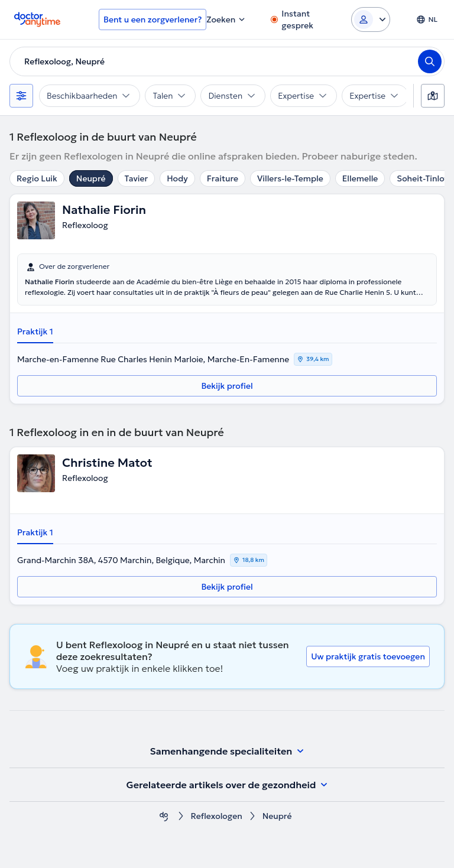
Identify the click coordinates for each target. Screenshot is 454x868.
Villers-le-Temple (290, 178)
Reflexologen (217, 816)
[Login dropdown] (371, 19)
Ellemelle (360, 178)
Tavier (137, 178)
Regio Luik (37, 178)
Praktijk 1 (35, 331)
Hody (177, 178)
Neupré (91, 178)
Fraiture (223, 178)
